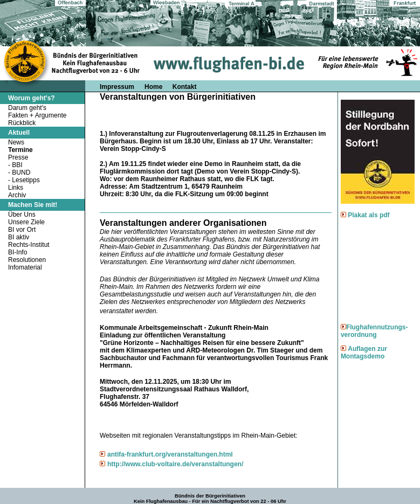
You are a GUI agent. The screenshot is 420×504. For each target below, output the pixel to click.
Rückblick (22, 123)
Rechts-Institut (29, 245)
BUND (21, 172)
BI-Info (18, 252)
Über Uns (22, 215)
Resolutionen (27, 260)
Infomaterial (25, 267)
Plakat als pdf (369, 215)
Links (16, 188)
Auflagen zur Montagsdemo (364, 353)
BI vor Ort (22, 230)
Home (154, 87)
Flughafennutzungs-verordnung (374, 331)
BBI (17, 165)
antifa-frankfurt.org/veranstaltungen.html (170, 454)
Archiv (17, 195)
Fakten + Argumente (37, 115)
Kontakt (185, 87)
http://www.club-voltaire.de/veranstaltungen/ (175, 464)
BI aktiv (19, 237)
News (16, 142)
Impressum (117, 87)
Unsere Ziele (26, 222)
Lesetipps (26, 180)
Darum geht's (27, 108)
